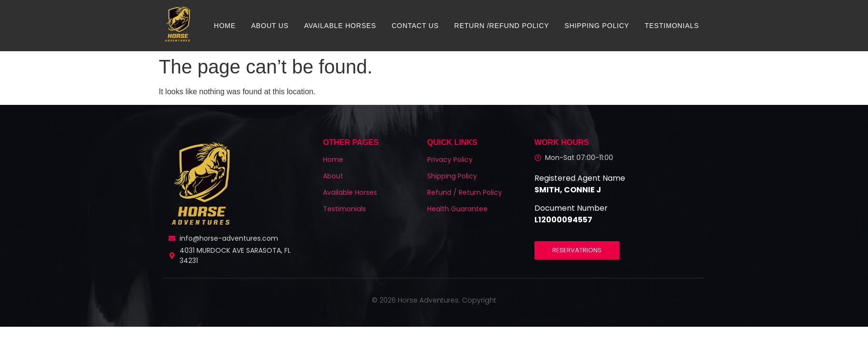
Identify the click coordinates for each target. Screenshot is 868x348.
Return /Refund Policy (502, 26)
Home (225, 26)
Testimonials (672, 26)
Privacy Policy (450, 159)
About (333, 176)
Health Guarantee (457, 209)
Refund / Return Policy (465, 192)
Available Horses (340, 26)
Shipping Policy (597, 26)
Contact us (415, 26)
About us (270, 26)
